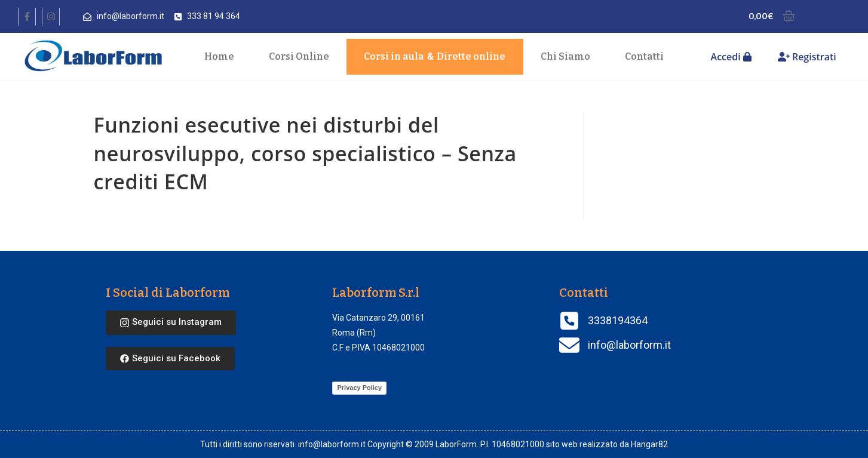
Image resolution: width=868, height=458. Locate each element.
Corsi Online (299, 56)
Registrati (807, 57)
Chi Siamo (565, 56)
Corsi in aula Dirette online (435, 57)
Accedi (731, 57)
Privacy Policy (359, 388)
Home (219, 56)
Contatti (644, 56)
